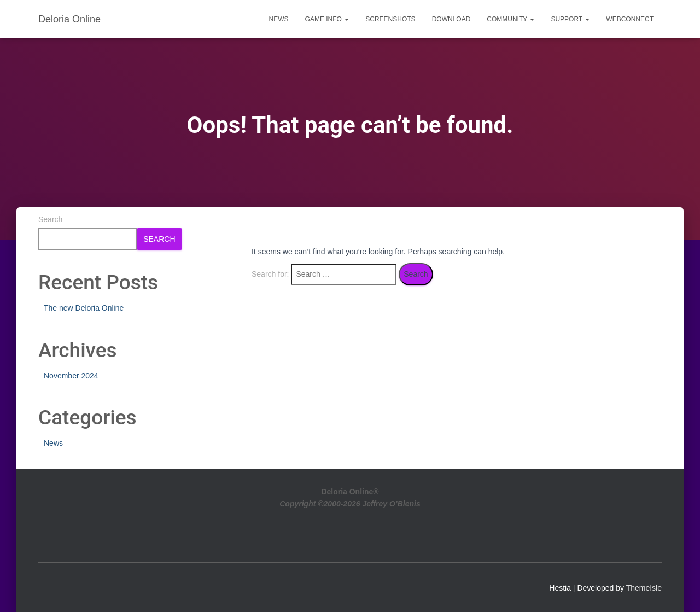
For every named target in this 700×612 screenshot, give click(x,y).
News (279, 19)
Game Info (327, 19)
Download (451, 19)
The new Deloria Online (84, 308)
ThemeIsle (644, 588)
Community (511, 19)
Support (570, 19)
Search (50, 219)
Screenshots (390, 19)
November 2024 (71, 376)
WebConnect (630, 19)
